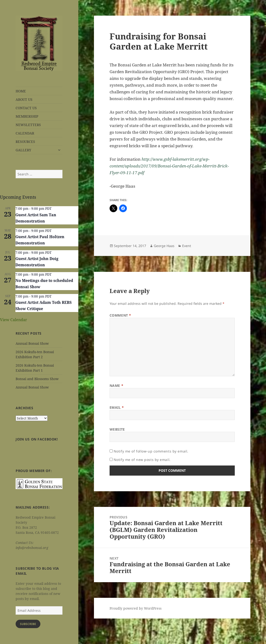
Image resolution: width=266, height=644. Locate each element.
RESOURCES (25, 142)
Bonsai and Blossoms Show (37, 379)
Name (116, 386)
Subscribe (28, 624)
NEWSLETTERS (28, 125)
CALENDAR (25, 133)
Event (187, 246)
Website (117, 429)
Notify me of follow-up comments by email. (151, 451)
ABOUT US (24, 99)
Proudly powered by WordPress (136, 608)
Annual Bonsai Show (32, 343)
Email (117, 407)
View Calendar (14, 320)
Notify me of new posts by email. (142, 460)
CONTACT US (26, 108)
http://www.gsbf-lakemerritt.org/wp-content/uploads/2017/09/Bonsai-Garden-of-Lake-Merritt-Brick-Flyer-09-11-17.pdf (169, 166)
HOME (21, 91)
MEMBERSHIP (27, 116)
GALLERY (23, 150)
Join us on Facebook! (37, 439)
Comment (120, 315)
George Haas (164, 246)
